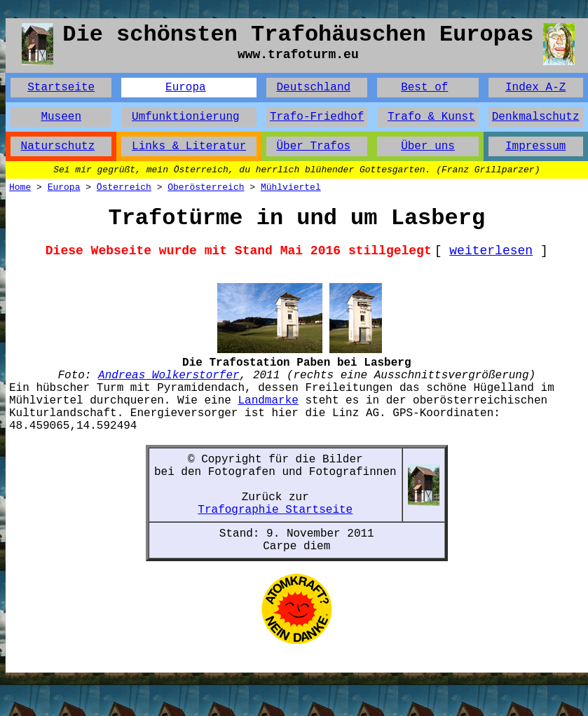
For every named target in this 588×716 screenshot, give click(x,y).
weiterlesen (491, 251)
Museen (61, 117)
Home (20, 187)
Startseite (61, 88)
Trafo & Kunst (431, 117)
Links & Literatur (189, 146)
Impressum (535, 146)
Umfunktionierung (186, 117)
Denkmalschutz (536, 117)
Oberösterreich (206, 187)
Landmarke (268, 401)
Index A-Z (535, 88)
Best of (424, 88)
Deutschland (313, 88)
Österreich (124, 187)
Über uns (428, 146)
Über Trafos (313, 146)
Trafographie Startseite (275, 510)
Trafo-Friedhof (317, 117)
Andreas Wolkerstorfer (169, 376)
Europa (186, 88)
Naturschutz (58, 146)
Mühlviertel (291, 187)
